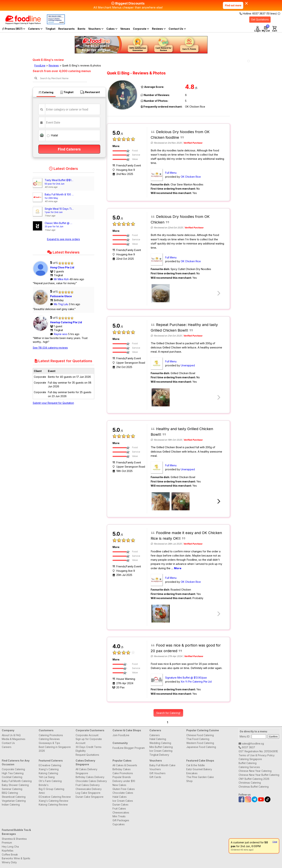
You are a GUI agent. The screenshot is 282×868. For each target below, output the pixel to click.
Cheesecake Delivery (89, 789)
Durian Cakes (120, 805)
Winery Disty (9, 862)
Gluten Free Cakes (124, 789)
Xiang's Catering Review (53, 801)
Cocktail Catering (12, 777)
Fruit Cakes (119, 809)
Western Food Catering (200, 743)
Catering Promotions (51, 735)
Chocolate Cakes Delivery (91, 781)
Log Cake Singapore (88, 793)
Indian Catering (11, 805)
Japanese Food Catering (201, 747)
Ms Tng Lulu (61, 304)
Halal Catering (158, 739)
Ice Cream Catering (161, 751)
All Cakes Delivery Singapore (86, 771)
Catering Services (249, 767)
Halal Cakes (120, 797)
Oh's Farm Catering (50, 781)
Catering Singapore (250, 759)
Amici (42, 793)
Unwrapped (188, 365)
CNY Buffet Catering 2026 (254, 779)
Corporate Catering (13, 769)
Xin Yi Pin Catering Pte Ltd (196, 682)
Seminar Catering (12, 789)
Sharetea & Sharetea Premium (14, 841)
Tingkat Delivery (159, 755)
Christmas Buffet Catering (254, 787)
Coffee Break (10, 855)
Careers (7, 747)
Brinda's (44, 785)
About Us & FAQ (11, 735)
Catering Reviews (49, 739)
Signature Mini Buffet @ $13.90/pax (186, 678)
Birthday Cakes (122, 769)
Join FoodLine (121, 735)
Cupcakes (119, 824)
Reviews (159, 29)
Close (275, 842)
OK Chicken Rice (191, 177)
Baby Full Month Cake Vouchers (162, 767)
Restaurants (66, 29)
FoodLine (40, 65)
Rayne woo (61, 334)
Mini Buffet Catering (161, 747)
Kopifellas (8, 851)
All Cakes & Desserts (125, 765)
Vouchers (96, 29)
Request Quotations (87, 755)
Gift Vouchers (157, 773)
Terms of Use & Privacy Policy (257, 755)
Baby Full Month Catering (17, 781)
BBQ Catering (10, 793)
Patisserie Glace (61, 296)
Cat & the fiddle (196, 765)
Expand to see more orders (63, 239)
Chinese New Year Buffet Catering (259, 775)
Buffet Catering (248, 763)
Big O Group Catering (51, 789)
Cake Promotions (123, 773)
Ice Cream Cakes (123, 801)
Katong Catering (48, 773)
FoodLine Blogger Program (129, 748)
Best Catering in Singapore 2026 (55, 749)
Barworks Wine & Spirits (16, 858)
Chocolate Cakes (123, 793)
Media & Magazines (14, 739)
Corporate (141, 29)
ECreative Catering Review (55, 797)
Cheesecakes (121, 812)
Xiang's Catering (49, 769)
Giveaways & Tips (49, 743)
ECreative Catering (50, 765)
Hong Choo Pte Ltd (62, 267)
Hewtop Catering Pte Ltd (66, 322)
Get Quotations (260, 19)
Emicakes (192, 773)
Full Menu (171, 173)
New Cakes (119, 785)
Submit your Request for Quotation (53, 403)
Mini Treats (119, 816)
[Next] (219, 501)
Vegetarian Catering (14, 801)
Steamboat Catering (14, 797)
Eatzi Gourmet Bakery (199, 769)
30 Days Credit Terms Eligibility (89, 749)
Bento (81, 29)
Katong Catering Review (53, 805)
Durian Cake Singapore (90, 797)
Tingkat (50, 29)
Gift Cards (155, 777)
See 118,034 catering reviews (50, 348)
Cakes (112, 29)
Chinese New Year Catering (255, 771)
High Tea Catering (13, 773)
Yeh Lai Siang (47, 777)
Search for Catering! (168, 713)
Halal (52, 135)
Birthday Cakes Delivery (90, 777)
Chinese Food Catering (200, 735)
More (178, 568)
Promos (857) (14, 29)
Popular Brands (122, 777)
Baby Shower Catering (15, 785)
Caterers (35, 29)
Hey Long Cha (10, 847)
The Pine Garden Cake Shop (200, 779)
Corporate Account (87, 735)
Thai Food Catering (198, 739)
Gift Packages (121, 820)
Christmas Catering (250, 783)
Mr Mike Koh (62, 279)
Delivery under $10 (124, 781)
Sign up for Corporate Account (89, 741)
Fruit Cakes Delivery (88, 785)
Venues (125, 29)
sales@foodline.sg (251, 743)
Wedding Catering (160, 743)
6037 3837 (247, 747)
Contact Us (8, 743)
